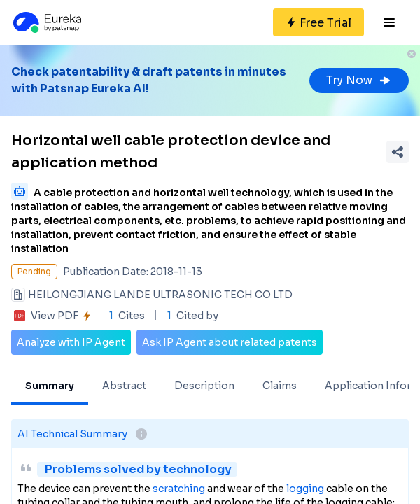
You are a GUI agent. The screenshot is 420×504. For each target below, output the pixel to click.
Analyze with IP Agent (71, 342)
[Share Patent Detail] (398, 152)
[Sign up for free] (318, 22)
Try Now (359, 80)
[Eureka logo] (46, 22)
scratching (179, 489)
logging (305, 489)
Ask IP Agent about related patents (230, 342)
